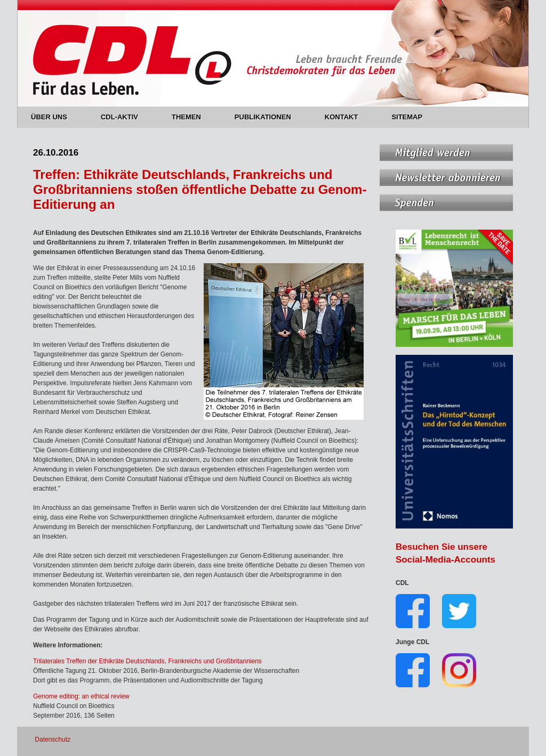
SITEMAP (407, 117)
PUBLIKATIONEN (269, 117)
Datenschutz (53, 739)
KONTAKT (348, 117)
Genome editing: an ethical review (81, 696)
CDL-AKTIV (126, 117)
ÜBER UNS (55, 117)
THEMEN (192, 117)
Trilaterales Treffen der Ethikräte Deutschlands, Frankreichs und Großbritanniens (147, 661)
